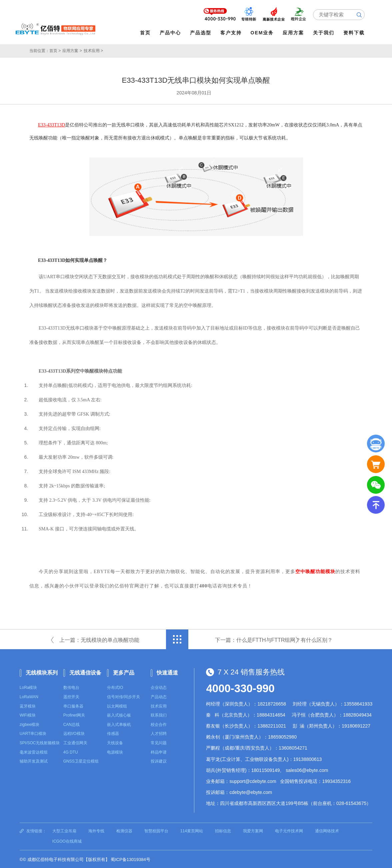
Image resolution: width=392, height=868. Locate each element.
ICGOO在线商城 (67, 841)
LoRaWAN (29, 696)
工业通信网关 (75, 742)
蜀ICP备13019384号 (130, 859)
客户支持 (232, 33)
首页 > (55, 50)
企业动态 (159, 687)
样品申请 (159, 752)
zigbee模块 (29, 724)
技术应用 (159, 706)
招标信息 (223, 830)
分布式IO (115, 687)
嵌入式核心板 (119, 715)
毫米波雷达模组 (34, 752)
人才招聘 (159, 733)
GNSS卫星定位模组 (81, 761)
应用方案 (294, 33)
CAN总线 (71, 724)
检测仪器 (124, 830)
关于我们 (324, 33)
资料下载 (355, 33)
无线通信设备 (85, 672)
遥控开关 (71, 696)
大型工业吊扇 (64, 830)
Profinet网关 (74, 715)
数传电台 (71, 687)
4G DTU (71, 752)
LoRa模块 (28, 687)
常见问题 (159, 742)
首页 (146, 33)
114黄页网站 (192, 830)
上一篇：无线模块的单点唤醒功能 (99, 639)
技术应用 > (93, 50)
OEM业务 (263, 33)
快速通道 (167, 672)
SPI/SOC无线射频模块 (40, 742)
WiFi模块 (28, 715)
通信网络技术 (327, 830)
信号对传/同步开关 (123, 696)
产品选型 (201, 33)
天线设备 (115, 742)
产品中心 (171, 33)
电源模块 (115, 752)
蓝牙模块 (28, 706)
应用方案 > (72, 50)
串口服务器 (73, 706)
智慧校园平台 (156, 830)
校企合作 (159, 724)
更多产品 (124, 672)
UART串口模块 (33, 733)
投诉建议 (159, 761)
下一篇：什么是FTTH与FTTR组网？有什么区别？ (274, 639)
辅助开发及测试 (34, 761)
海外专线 (96, 830)
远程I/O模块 (74, 733)
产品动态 (159, 696)
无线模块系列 (42, 672)
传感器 (113, 733)
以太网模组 (117, 706)
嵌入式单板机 (119, 724)
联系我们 (159, 715)
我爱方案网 (253, 830)
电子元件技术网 (289, 830)
